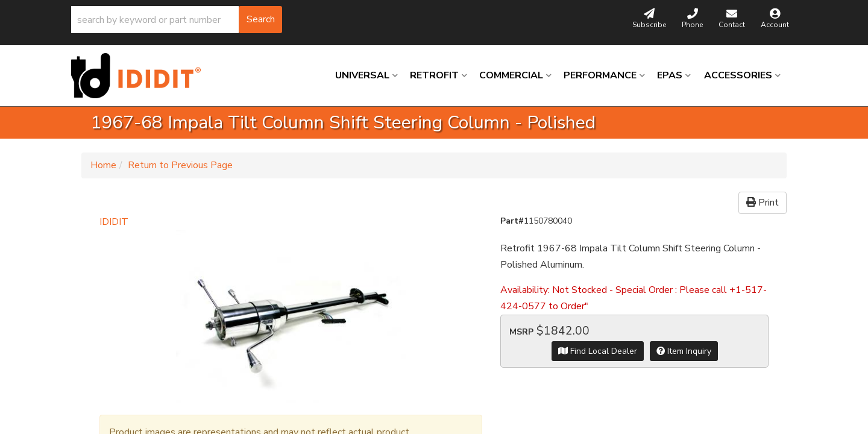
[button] (177, 20)
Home (103, 165)
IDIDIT (114, 222)
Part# (512, 221)
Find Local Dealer (598, 351)
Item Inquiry (684, 351)
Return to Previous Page (180, 165)
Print (763, 203)
